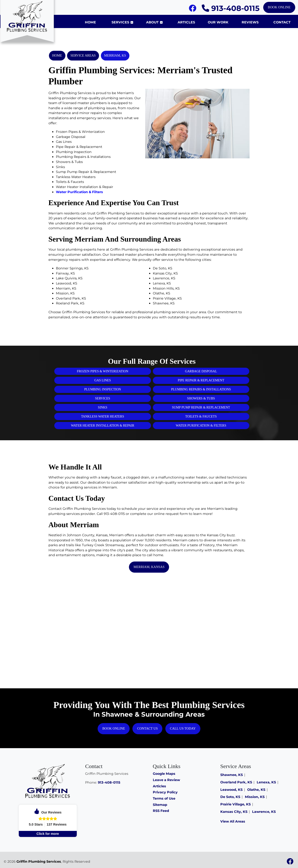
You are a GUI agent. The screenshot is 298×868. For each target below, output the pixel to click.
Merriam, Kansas (149, 567)
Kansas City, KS (234, 812)
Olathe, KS (256, 790)
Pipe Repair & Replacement (201, 380)
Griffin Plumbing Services (39, 862)
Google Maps (164, 774)
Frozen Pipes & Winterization (103, 371)
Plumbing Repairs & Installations (201, 389)
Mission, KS (255, 797)
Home (57, 55)
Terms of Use (164, 798)
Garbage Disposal (201, 371)
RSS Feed (161, 811)
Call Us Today (183, 728)
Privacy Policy (165, 792)
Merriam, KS (115, 55)
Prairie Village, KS (236, 804)
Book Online (279, 7)
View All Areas (233, 821)
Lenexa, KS (266, 782)
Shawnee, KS (232, 775)
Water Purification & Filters (79, 192)
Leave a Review (166, 780)
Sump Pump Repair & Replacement (201, 407)
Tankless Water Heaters (103, 416)
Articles (159, 786)
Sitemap (160, 805)
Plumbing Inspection (103, 389)
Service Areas (83, 55)
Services (103, 398)
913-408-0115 (231, 8)
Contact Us (148, 728)
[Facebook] (192, 10)
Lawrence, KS (264, 812)
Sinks (103, 407)
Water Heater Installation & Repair (103, 426)
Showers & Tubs (201, 398)
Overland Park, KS (236, 782)
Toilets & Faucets (201, 416)
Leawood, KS (231, 790)
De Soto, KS (230, 797)
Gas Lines (103, 380)
